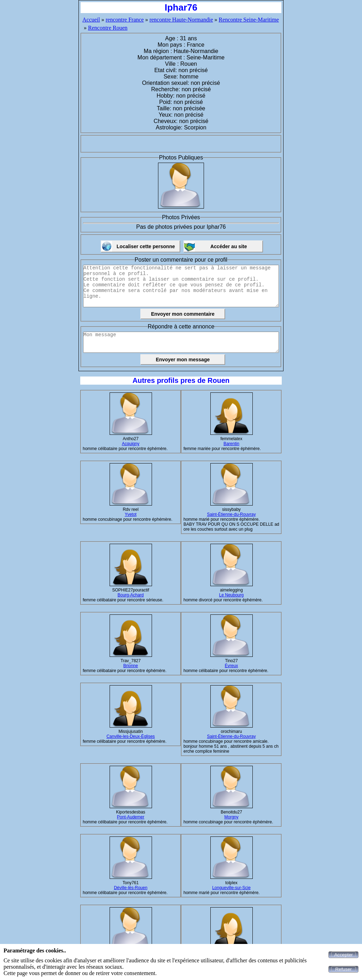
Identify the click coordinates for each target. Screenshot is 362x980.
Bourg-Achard (130, 595)
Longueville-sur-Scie (231, 888)
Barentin (231, 444)
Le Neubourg (231, 595)
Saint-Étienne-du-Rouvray (231, 514)
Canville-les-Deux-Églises (131, 736)
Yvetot (131, 514)
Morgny (231, 817)
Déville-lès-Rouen (131, 888)
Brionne (131, 666)
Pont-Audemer (131, 817)
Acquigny (131, 444)
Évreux (231, 666)
